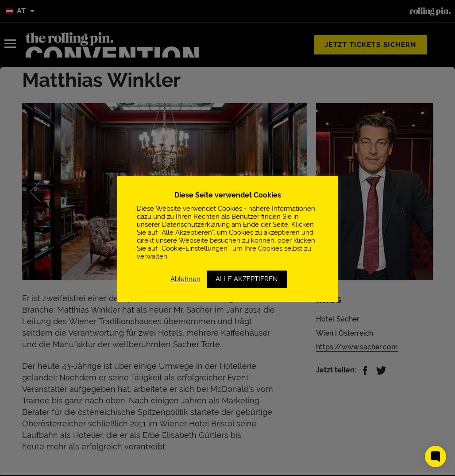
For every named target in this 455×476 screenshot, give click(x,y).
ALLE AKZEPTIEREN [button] (247, 279)
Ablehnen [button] (185, 279)
